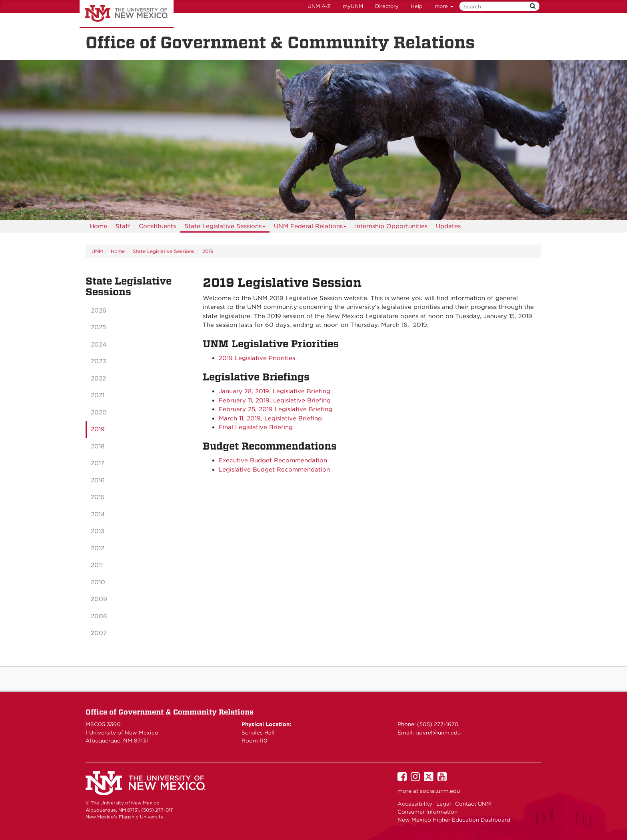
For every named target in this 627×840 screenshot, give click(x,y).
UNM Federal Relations (311, 228)
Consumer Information (427, 812)
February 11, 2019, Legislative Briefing (275, 400)
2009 (99, 599)
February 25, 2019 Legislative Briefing (276, 409)
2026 (99, 311)
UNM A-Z (319, 6)
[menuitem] (98, 226)
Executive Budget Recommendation (273, 460)
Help (417, 6)
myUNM (353, 6)
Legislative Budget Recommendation (274, 470)
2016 (98, 480)
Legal (444, 804)
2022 (98, 378)
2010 (98, 582)
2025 (98, 327)
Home (98, 226)
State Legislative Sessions (225, 228)
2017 (98, 463)
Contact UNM (473, 804)
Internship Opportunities (391, 226)
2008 (99, 616)
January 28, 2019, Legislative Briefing (275, 391)
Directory (387, 6)
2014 (98, 514)
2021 (98, 395)
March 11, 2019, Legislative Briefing (270, 418)
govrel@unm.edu (438, 733)
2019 (208, 251)
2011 (97, 565)
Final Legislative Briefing (256, 427)
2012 (98, 548)
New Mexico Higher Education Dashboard (454, 820)
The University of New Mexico (127, 14)
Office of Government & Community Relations (170, 712)
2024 (99, 344)
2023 (98, 361)
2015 (98, 497)
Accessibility (415, 804)
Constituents (157, 226)
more (444, 6)
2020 (99, 412)
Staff (123, 226)
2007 (99, 633)
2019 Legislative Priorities (257, 358)
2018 (98, 446)
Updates (448, 226)
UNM (97, 251)
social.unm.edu (440, 791)
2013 (98, 531)
